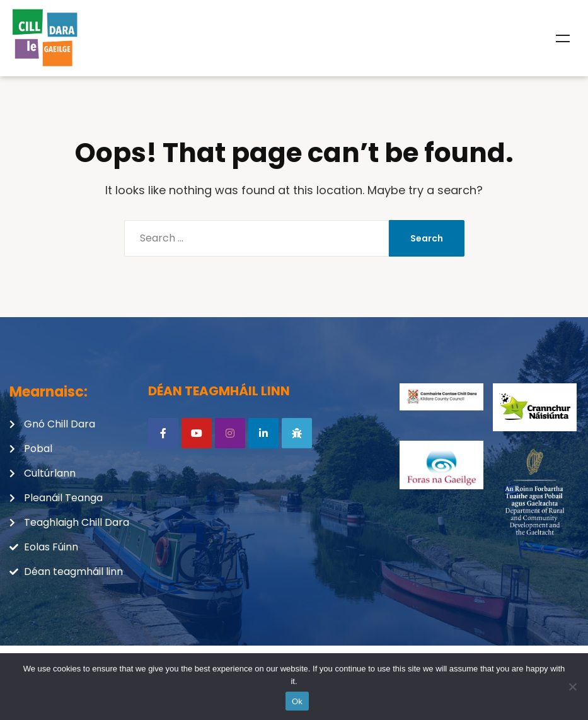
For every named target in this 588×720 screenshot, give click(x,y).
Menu (563, 38)
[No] (572, 687)
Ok (297, 701)
